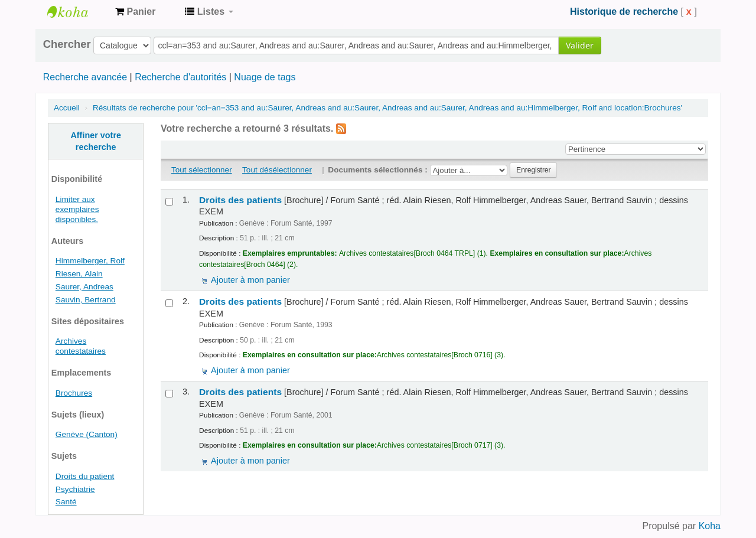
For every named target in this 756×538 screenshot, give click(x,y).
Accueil (67, 108)
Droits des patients (240, 200)
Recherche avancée (85, 77)
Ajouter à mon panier (250, 280)
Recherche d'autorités (180, 77)
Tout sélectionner (202, 170)
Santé (66, 502)
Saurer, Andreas (84, 287)
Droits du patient (85, 476)
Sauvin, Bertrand (86, 300)
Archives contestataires (77, 12)
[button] (135, 12)
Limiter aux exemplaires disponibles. (77, 209)
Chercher (67, 44)
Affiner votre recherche (96, 141)
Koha (710, 526)
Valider (580, 45)
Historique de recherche (624, 12)
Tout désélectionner (277, 170)
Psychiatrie (75, 489)
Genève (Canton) (87, 434)
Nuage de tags (265, 77)
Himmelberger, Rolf (90, 261)
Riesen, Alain (79, 274)
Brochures (74, 393)
